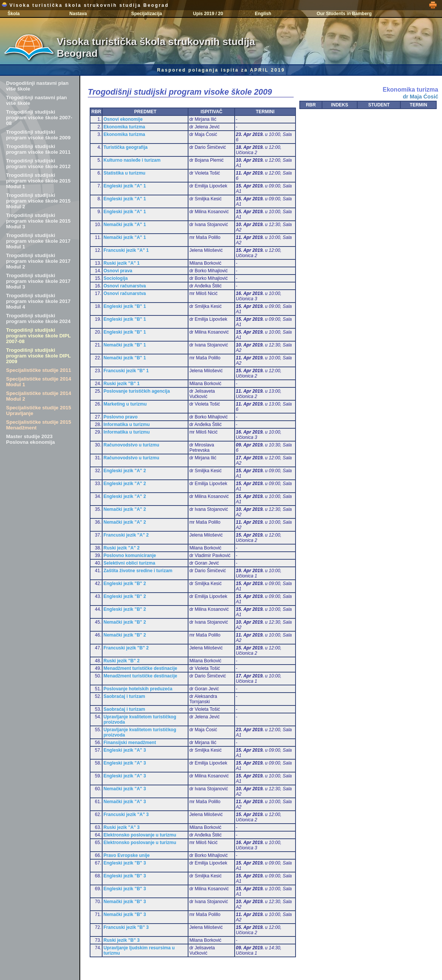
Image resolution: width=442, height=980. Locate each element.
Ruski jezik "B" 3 (121, 940)
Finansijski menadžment (130, 743)
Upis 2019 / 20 (208, 14)
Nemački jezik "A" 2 (125, 509)
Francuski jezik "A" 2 (126, 535)
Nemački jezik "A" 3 (125, 789)
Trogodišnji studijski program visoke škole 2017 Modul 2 (38, 261)
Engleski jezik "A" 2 (125, 471)
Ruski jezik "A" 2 (121, 548)
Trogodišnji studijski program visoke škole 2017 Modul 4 (38, 301)
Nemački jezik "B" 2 (125, 622)
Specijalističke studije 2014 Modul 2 (39, 396)
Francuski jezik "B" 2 (126, 648)
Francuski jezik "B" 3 (126, 927)
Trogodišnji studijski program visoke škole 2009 (38, 135)
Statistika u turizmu (124, 173)
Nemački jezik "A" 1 (125, 225)
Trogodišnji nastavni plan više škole (37, 100)
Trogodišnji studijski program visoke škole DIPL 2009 (38, 356)
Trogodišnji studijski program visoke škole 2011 (38, 149)
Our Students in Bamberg (344, 14)
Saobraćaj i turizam (124, 696)
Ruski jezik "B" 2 (121, 661)
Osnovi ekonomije (123, 119)
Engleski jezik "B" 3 (125, 863)
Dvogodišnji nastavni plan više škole (37, 86)
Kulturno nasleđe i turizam (132, 160)
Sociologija (115, 278)
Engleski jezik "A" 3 (125, 750)
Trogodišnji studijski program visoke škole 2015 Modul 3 (38, 221)
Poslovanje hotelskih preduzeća (138, 689)
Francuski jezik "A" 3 (126, 815)
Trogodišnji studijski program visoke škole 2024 (38, 318)
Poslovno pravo (120, 417)
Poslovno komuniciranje (130, 556)
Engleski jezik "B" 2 (125, 584)
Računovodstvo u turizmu (131, 445)
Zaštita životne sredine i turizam (138, 571)
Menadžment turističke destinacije (140, 668)
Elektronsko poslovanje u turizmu (140, 835)
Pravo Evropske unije (126, 855)
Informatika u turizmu (126, 424)
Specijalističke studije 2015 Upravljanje (39, 410)
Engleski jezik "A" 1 (125, 186)
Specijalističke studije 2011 (39, 370)
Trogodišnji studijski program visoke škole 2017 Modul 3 (38, 281)
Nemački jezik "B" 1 (125, 345)
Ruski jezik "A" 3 (121, 827)
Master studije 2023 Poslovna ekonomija (30, 439)
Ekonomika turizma (124, 127)
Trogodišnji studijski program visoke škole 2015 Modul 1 (38, 181)
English (263, 14)
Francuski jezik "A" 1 (126, 250)
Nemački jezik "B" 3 (125, 902)
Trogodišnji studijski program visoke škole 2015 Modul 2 (38, 201)
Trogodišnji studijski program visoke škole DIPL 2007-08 (38, 336)
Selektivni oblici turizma (129, 563)
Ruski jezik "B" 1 (121, 384)
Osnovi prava (118, 271)
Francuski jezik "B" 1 (126, 371)
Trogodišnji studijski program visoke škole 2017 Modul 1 (38, 241)
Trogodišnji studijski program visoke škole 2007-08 (39, 118)
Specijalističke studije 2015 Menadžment (39, 425)
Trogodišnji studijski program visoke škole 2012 (38, 164)
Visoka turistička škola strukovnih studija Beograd (85, 5)
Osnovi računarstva (125, 286)
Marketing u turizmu (125, 404)
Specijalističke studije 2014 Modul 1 (39, 382)
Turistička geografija (125, 147)
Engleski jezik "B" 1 (125, 306)
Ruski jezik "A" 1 (121, 263)
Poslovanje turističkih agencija (136, 391)
